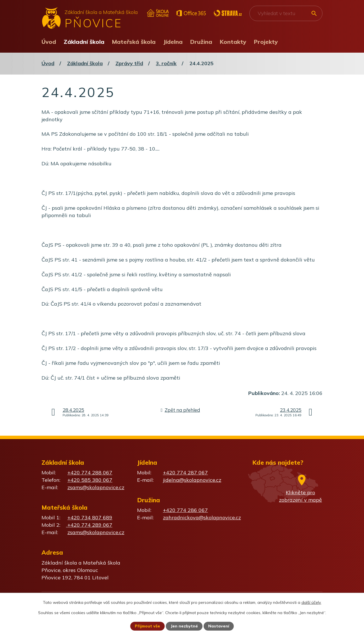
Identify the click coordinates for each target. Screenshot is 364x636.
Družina (201, 42)
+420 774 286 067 (185, 510)
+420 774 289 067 (89, 525)
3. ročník (166, 63)
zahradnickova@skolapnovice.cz (202, 517)
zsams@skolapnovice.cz (96, 487)
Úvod (49, 42)
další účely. (311, 602)
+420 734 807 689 (90, 517)
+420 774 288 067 (90, 473)
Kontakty (233, 42)
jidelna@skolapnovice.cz (192, 480)
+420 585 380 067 (90, 480)
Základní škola (84, 42)
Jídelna (173, 42)
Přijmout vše (147, 626)
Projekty (266, 42)
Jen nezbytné (185, 626)
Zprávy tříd (129, 63)
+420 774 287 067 (185, 473)
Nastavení (219, 626)
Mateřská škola (134, 42)
